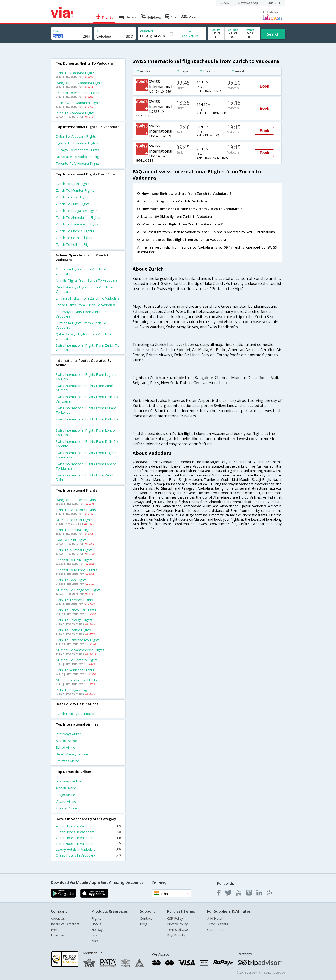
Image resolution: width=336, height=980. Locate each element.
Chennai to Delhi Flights (74, 560)
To (98, 31)
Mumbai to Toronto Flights (77, 660)
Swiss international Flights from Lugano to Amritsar (86, 455)
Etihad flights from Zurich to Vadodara (86, 305)
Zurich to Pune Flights (73, 204)
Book (264, 86)
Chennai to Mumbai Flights (76, 570)
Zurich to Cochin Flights (74, 238)
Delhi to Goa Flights (71, 580)
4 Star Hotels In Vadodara (88, 826)
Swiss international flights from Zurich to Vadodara (88, 348)
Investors (58, 935)
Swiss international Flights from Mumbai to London (87, 410)
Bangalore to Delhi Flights (76, 500)
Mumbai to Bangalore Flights (78, 590)
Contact (146, 918)
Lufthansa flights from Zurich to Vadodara (81, 325)
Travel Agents (218, 924)
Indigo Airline (65, 795)
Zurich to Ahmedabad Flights (78, 217)
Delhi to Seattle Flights (73, 630)
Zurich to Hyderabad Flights (77, 224)
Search (273, 34)
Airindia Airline (66, 741)
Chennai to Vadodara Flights (77, 93)
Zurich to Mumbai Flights (75, 190)
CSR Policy (175, 918)
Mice (95, 941)
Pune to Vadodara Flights (75, 113)
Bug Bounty (176, 935)
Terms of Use (177, 930)
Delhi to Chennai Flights (74, 530)
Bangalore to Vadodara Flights (79, 83)
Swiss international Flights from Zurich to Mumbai (88, 388)
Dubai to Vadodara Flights (76, 136)
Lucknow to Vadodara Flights (78, 103)
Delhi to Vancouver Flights (76, 610)
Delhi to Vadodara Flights (75, 73)
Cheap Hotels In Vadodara (88, 855)
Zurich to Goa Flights (72, 197)
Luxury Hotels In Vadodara (88, 849)
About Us (58, 918)
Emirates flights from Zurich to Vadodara (88, 298)
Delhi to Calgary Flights (74, 690)
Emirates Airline (67, 761)
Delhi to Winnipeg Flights (75, 670)
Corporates (216, 930)
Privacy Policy (177, 924)
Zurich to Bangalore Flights (77, 211)
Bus (94, 935)
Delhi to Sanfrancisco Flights (78, 640)
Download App (248, 3)
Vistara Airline (66, 801)
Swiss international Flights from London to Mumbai (86, 466)
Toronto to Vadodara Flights (78, 163)
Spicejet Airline (67, 808)
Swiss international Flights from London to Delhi (86, 433)
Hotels (96, 924)
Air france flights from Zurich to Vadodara (81, 271)
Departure (147, 31)
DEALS (225, 3)
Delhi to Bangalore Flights (76, 510)
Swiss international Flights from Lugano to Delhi (86, 377)
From (57, 31)
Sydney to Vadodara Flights (77, 143)
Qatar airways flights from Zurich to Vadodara (84, 336)
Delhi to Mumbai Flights (74, 550)
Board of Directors (65, 924)
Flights (96, 918)
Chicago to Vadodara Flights (77, 150)
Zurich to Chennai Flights (75, 231)
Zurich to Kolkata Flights (75, 244)
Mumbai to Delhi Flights (74, 520)
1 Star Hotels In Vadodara (88, 844)
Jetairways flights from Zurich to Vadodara (81, 314)
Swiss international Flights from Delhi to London (87, 421)
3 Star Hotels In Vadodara (88, 832)
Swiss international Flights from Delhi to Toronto (87, 444)
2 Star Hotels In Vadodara (88, 838)
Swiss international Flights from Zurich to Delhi (88, 477)
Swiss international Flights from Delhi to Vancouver (87, 399)
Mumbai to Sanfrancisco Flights (80, 650)
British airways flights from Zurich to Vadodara (84, 289)
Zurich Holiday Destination (76, 714)
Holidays (98, 930)
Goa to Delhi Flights (71, 540)
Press (55, 930)
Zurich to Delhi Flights (73, 184)
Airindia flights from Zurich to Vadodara (87, 280)
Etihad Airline (65, 747)
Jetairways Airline (68, 734)
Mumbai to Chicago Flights (76, 680)
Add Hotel (215, 918)
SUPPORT (274, 3)
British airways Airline (72, 754)
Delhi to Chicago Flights (74, 620)
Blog (143, 924)
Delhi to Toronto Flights (74, 600)
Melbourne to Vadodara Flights (80, 157)
